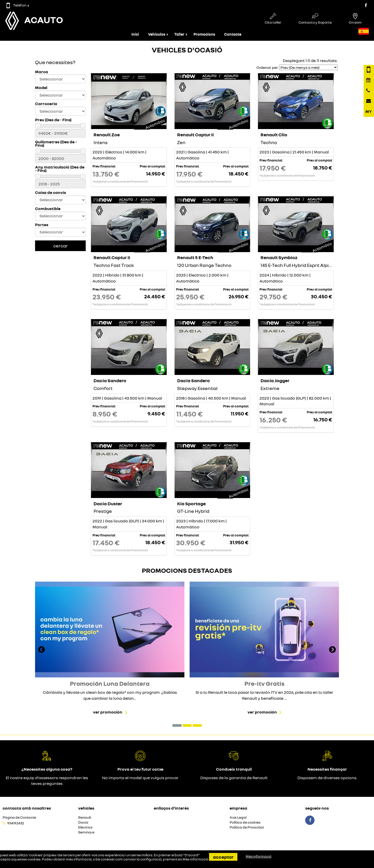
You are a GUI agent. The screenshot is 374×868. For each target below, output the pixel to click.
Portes (42, 225)
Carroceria (46, 104)
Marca (42, 72)
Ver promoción (108, 712)
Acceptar (223, 857)
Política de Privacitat (247, 827)
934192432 (16, 823)
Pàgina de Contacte (19, 817)
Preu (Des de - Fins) (53, 120)
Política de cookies (245, 822)
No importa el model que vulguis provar (140, 778)
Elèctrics (85, 827)
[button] (177, 725)
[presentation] (42, 650)
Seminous (86, 832)
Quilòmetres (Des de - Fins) (56, 144)
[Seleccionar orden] (308, 67)
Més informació (195, 859)
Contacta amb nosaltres (27, 808)
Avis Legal (238, 817)
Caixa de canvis (51, 193)
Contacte (233, 34)
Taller (179, 34)
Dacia (83, 822)
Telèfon (16, 5)
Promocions (204, 34)
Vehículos (157, 34)
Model (41, 88)
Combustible (48, 209)
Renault (85, 817)
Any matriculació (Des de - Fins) (60, 169)
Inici (135, 34)
